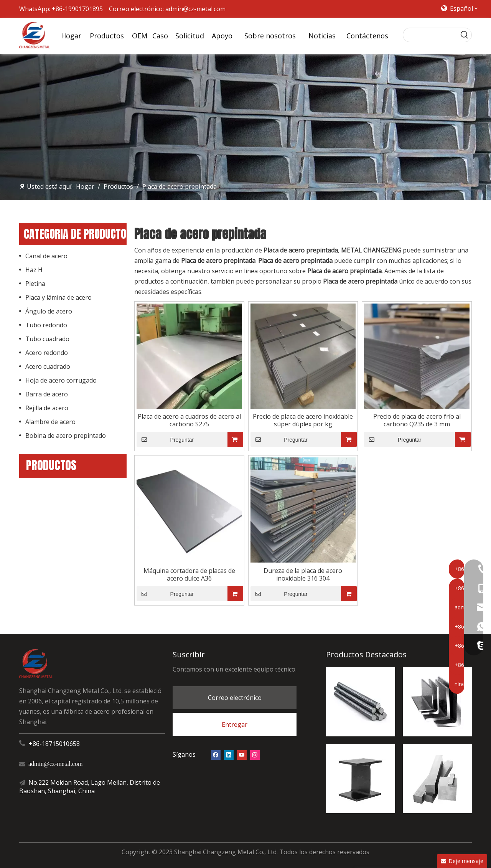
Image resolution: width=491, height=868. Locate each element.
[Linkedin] (229, 755)
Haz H (34, 270)
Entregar (235, 724)
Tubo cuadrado (47, 339)
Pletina (35, 284)
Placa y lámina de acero (58, 297)
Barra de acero (47, 394)
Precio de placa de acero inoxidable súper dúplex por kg (303, 420)
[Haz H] (361, 779)
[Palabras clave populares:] (465, 35)
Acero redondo (47, 353)
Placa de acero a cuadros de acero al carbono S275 (189, 420)
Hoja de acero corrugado (61, 380)
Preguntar (165, 439)
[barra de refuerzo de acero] (361, 702)
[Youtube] (242, 755)
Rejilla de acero (47, 408)
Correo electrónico (235, 698)
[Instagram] (255, 755)
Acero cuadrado (48, 366)
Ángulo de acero (49, 311)
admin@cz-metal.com (195, 9)
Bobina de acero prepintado (66, 436)
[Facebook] (216, 755)
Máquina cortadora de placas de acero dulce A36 (189, 574)
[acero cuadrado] (437, 779)
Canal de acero (46, 256)
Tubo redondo (46, 325)
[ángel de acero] (437, 702)
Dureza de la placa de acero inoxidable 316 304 (303, 574)
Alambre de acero (50, 422)
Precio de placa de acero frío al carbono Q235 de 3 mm (417, 420)
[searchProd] (430, 35)
